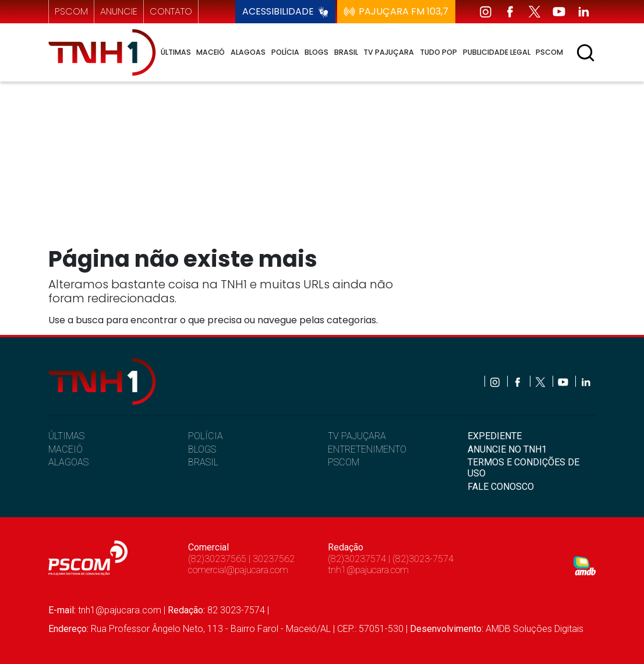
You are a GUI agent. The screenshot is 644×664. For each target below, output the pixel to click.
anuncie (119, 11)
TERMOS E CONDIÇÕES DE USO (523, 468)
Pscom (549, 52)
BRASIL (203, 462)
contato (171, 11)
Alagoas (248, 52)
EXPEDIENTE (495, 436)
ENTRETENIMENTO (367, 449)
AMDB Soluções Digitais (535, 629)
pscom (71, 11)
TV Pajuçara (389, 52)
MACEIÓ (66, 449)
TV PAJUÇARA (357, 436)
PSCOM (344, 462)
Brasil (346, 52)
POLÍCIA (206, 436)
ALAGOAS (68, 462)
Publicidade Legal (497, 52)
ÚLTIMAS (66, 436)
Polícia (285, 52)
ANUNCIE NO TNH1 (507, 449)
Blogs (316, 52)
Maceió (210, 52)
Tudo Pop (438, 52)
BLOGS (202, 449)
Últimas (176, 52)
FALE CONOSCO (501, 487)
